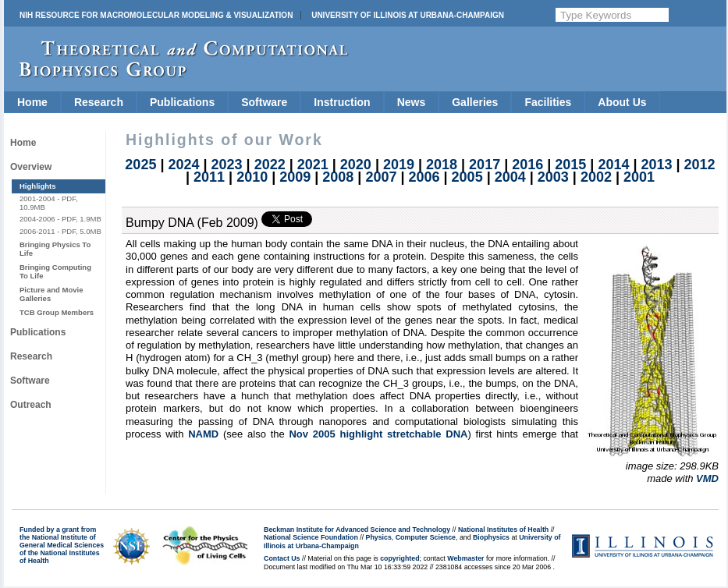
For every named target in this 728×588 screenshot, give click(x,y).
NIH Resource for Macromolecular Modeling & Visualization (156, 15)
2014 (613, 165)
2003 (553, 177)
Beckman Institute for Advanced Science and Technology (357, 530)
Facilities (548, 102)
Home (32, 102)
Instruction (342, 102)
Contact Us (282, 558)
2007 (381, 177)
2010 (252, 177)
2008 (338, 177)
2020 (356, 165)
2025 (140, 165)
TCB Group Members (57, 312)
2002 (596, 177)
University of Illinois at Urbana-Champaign (408, 15)
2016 (527, 165)
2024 (183, 165)
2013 (656, 165)
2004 (510, 177)
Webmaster (465, 558)
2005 (467, 177)
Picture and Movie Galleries (51, 294)
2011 (209, 177)
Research (99, 102)
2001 (639, 177)
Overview (31, 167)
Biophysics (491, 537)
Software (264, 102)
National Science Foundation (311, 537)
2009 (295, 177)
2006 (424, 177)
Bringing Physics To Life (55, 248)
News (412, 102)
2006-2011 (37, 231)
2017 (485, 165)
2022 (270, 165)
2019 (399, 165)
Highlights (38, 186)
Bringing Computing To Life (55, 271)
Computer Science (426, 537)
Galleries (475, 102)
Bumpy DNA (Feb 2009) (192, 223)
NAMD (203, 434)
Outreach (31, 405)
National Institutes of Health (503, 530)
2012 (700, 165)
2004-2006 (37, 219)
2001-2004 (37, 198)
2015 (570, 165)
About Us (622, 102)
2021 (313, 165)
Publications (182, 102)
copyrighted (400, 558)
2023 (227, 165)
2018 (442, 165)
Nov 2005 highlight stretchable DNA (378, 434)
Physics (379, 537)
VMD (707, 478)
